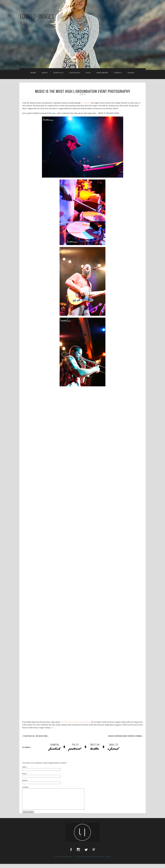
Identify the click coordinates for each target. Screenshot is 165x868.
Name (24, 767)
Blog (88, 73)
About (45, 73)
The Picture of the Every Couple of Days (75, 722)
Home (33, 73)
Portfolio (58, 73)
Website (25, 780)
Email (24, 774)
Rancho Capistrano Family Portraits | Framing (125, 736)
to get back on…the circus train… (35, 736)
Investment (102, 73)
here (52, 728)
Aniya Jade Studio (104, 861)
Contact (118, 73)
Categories (75, 73)
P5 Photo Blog (81, 861)
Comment (25, 787)
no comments (26, 747)
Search (131, 73)
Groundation (86, 103)
